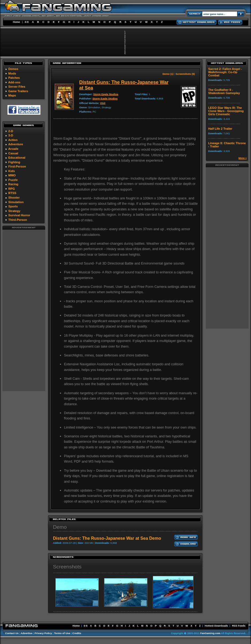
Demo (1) (168, 74)
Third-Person (18, 220)
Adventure (16, 144)
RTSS (12, 193)
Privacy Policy (43, 633)
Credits (77, 633)
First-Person (17, 166)
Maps (12, 95)
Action (13, 140)
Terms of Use (62, 633)
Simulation (16, 202)
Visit (103, 103)
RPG (12, 189)
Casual (13, 153)
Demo (60, 527)
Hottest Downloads (216, 626)
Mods (12, 73)
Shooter (14, 198)
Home (16, 22)
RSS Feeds (239, 626)
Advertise (26, 633)
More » (243, 158)
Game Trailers (18, 91)
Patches (14, 78)
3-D (11, 135)
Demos (13, 69)
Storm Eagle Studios (106, 94)
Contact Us (12, 633)
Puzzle (13, 180)
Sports (13, 206)
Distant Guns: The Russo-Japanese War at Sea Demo (107, 538)
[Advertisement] (24, 310)
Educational (17, 158)
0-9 (27, 22)
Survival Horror (19, 215)
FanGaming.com (210, 633)
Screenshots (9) (185, 74)
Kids (12, 171)
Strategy (14, 211)
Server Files (17, 87)
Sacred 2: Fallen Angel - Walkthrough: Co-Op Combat (225, 72)
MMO (12, 175)
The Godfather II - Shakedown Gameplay (224, 91)
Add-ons (14, 82)
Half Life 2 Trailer (220, 129)
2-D (11, 131)
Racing (13, 184)
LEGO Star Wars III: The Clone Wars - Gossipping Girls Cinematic (226, 111)
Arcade (13, 149)
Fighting (14, 162)
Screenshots (67, 567)
